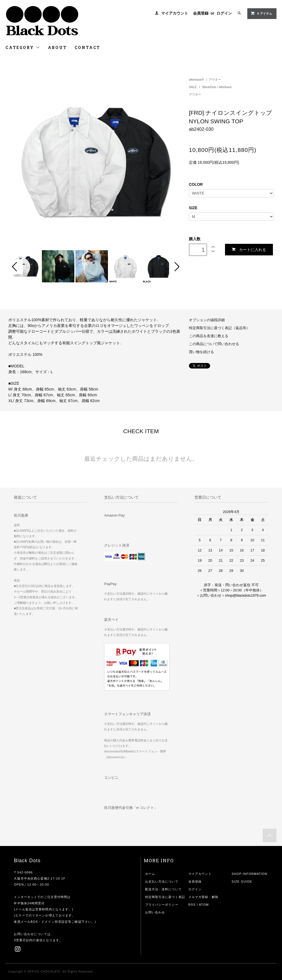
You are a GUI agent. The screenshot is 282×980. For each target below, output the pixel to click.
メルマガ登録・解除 (203, 897)
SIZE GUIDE (242, 881)
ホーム (150, 874)
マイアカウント (175, 13)
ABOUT (57, 47)
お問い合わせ (155, 912)
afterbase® (196, 80)
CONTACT (88, 47)
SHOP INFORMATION (250, 874)
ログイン (224, 13)
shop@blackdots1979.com (246, 596)
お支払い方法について (162, 881)
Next (176, 267)
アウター (215, 80)
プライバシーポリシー (162, 905)
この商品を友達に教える (209, 336)
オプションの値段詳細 (207, 320)
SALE (193, 87)
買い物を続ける (201, 352)
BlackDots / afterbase (217, 87)
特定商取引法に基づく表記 (165, 897)
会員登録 (201, 13)
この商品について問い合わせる (214, 344)
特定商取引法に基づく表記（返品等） (219, 328)
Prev (15, 267)
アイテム (261, 13)
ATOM (204, 905)
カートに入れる (249, 249)
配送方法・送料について (163, 889)
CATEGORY (23, 47)
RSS (192, 905)
